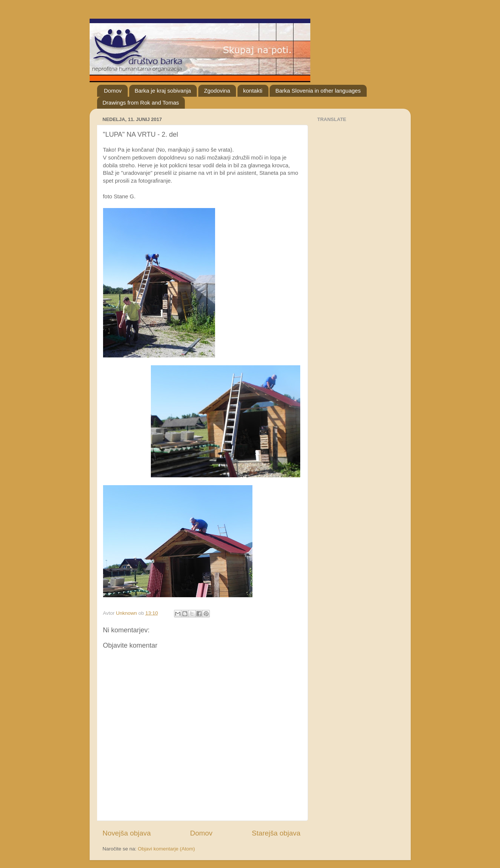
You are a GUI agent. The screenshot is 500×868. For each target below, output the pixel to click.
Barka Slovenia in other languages (318, 91)
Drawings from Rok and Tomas (141, 103)
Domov (113, 91)
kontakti (253, 91)
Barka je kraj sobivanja (163, 91)
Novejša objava (127, 833)
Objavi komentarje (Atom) (166, 849)
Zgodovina (217, 91)
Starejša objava (276, 833)
